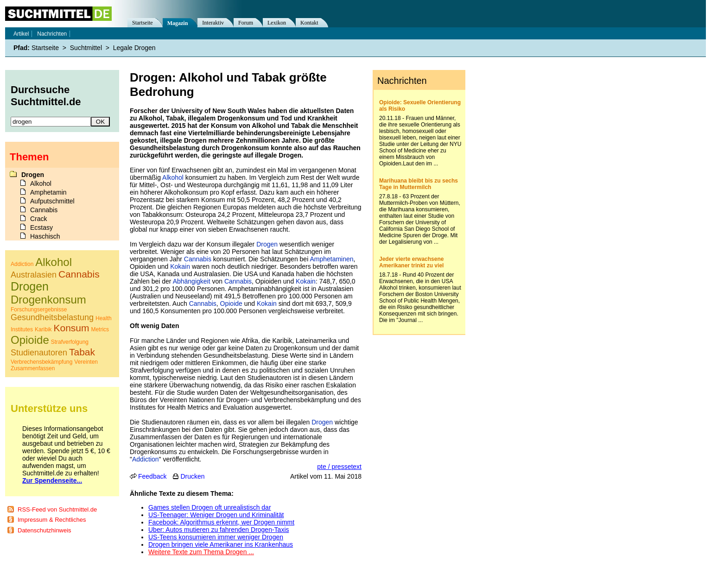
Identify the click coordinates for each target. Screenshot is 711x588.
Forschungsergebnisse (39, 310)
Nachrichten (52, 34)
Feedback (152, 476)
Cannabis (198, 259)
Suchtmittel (86, 48)
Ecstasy (41, 228)
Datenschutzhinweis (44, 530)
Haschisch (45, 236)
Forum (246, 23)
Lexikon (277, 23)
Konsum (72, 328)
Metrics (100, 329)
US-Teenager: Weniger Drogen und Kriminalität (216, 515)
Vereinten (86, 362)
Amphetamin (48, 192)
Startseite (143, 23)
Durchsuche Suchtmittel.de (46, 96)
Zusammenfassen (33, 368)
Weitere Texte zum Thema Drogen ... (201, 552)
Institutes (22, 329)
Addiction (146, 459)
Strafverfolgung (70, 342)
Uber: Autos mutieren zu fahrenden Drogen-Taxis (219, 530)
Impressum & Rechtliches (52, 520)
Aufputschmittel (52, 201)
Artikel (21, 34)
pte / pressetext (339, 467)
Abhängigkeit (192, 281)
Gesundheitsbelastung (52, 317)
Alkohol (173, 177)
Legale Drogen (134, 48)
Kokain (180, 266)
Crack (39, 219)
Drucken (192, 476)
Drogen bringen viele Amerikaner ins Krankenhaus (221, 544)
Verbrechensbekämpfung (41, 362)
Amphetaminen (331, 259)
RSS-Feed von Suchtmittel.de (57, 509)
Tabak (82, 352)
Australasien (34, 275)
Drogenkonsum (48, 300)
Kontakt (309, 23)
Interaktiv (213, 23)
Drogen (267, 244)
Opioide (231, 303)
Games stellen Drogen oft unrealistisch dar (210, 507)
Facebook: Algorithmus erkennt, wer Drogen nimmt (221, 522)
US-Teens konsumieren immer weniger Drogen (216, 537)
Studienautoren (39, 353)
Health (104, 318)
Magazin (178, 23)
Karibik (43, 329)
